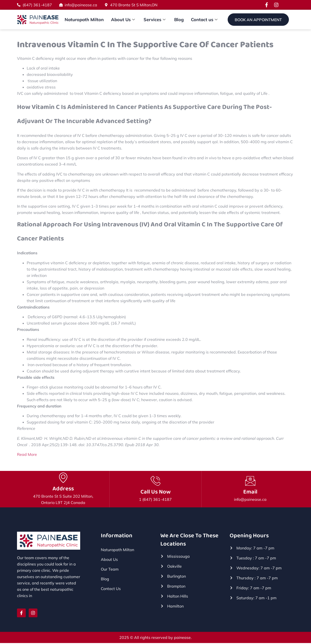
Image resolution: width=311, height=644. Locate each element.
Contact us (204, 20)
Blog (179, 20)
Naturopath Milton (84, 20)
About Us (123, 20)
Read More (27, 455)
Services (155, 20)
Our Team (110, 570)
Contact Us (111, 589)
